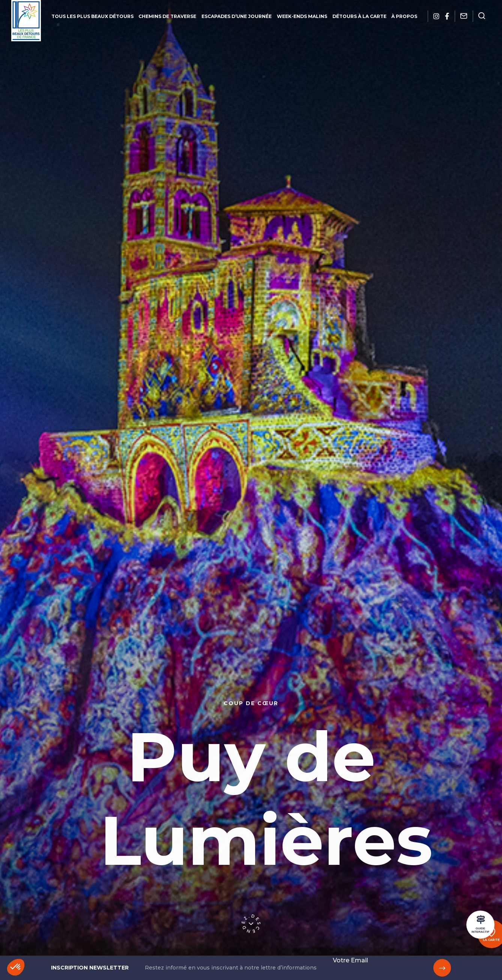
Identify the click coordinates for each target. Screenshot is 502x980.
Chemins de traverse (167, 16)
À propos (406, 16)
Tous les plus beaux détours (91, 16)
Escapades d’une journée (237, 16)
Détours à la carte (360, 16)
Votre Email (350, 960)
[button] (16, 967)
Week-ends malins (302, 16)
